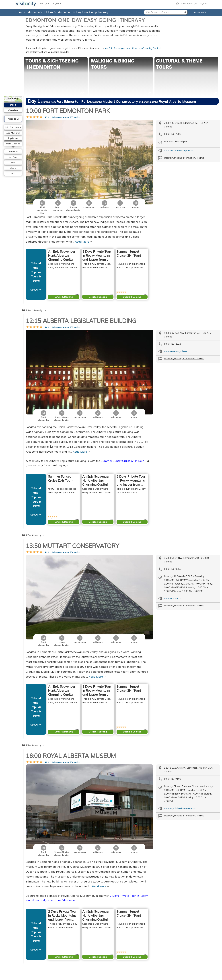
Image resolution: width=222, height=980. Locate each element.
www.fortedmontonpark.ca (179, 151)
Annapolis (163, 963)
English (57, 3)
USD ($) (45, 3)
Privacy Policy (65, 976)
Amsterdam (119, 949)
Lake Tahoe (164, 957)
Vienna (117, 939)
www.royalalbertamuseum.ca (180, 737)
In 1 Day (48, 12)
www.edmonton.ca (174, 551)
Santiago (163, 949)
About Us (73, 939)
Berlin (116, 953)
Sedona (162, 939)
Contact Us (75, 935)
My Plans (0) (200, 12)
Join (196, 3)
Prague (117, 946)
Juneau (162, 943)
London (117, 943)
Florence (117, 963)
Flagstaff (163, 946)
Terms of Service (82, 976)
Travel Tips (187, 3)
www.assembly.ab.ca (175, 328)
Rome (116, 957)
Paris (116, 935)
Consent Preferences (80, 949)
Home (19, 12)
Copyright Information (81, 946)
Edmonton (33, 12)
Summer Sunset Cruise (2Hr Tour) (123, 413)
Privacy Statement (78, 943)
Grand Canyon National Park (172, 935)
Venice (117, 960)
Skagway (163, 953)
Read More (83, 218)
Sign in (203, 3)
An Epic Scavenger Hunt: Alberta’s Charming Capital (133, 48)
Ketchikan (163, 960)
